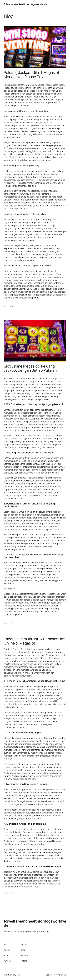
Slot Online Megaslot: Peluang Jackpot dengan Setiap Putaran (30, 368)
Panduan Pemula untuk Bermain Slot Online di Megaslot (34, 641)
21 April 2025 (9, 306)
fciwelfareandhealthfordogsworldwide (25, 4)
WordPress (62, 975)
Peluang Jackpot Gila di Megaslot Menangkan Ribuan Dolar (32, 75)
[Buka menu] (65, 4)
